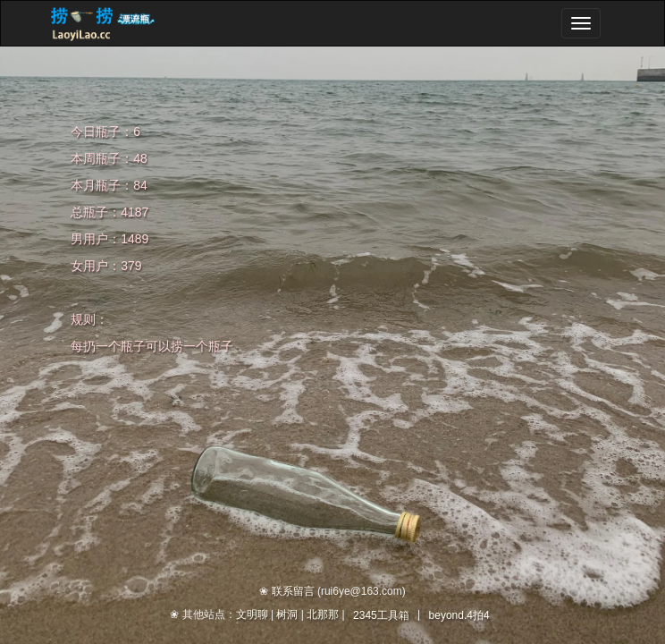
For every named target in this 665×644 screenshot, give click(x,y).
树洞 (287, 614)
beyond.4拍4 (459, 615)
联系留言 (293, 591)
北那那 (323, 614)
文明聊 (252, 614)
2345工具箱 (381, 615)
